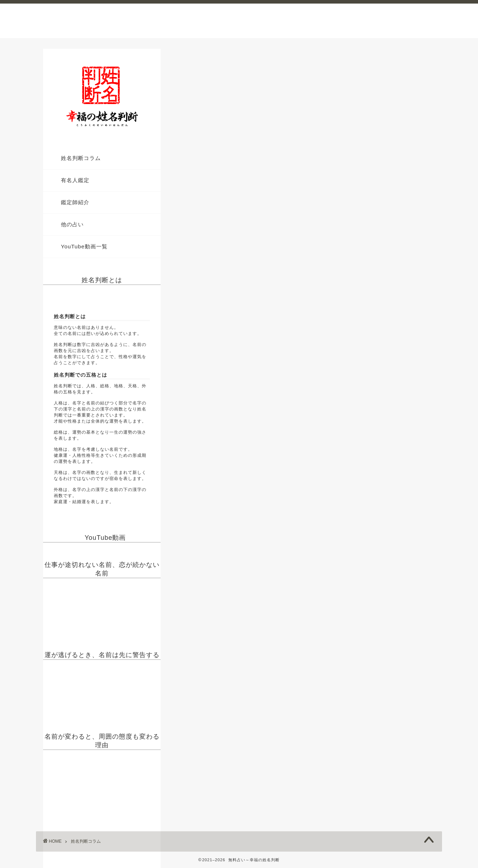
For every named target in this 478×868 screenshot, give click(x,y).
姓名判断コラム (81, 158)
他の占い (72, 224)
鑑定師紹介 (75, 202)
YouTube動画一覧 (84, 246)
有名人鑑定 (75, 180)
